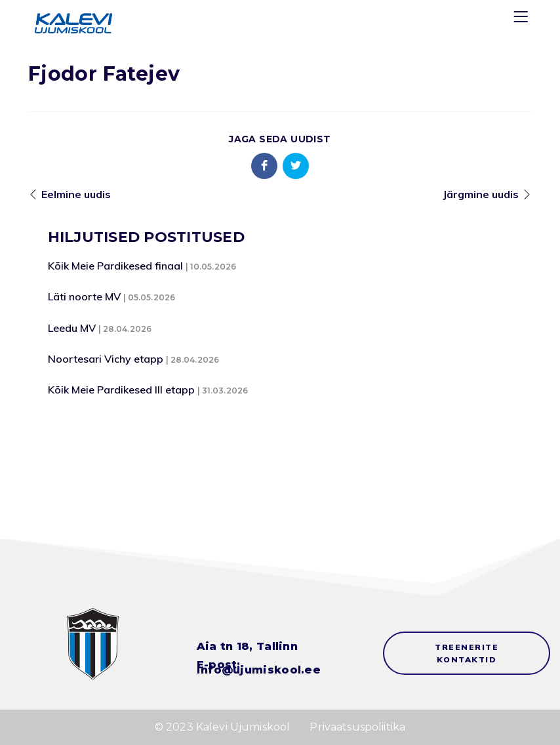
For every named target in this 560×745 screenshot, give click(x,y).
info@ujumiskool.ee (259, 670)
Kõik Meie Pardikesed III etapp (121, 390)
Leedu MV (72, 328)
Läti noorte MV (84, 296)
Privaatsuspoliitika (357, 727)
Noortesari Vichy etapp (106, 359)
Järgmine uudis (481, 194)
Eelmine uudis (76, 194)
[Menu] (523, 19)
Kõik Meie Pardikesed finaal (115, 266)
